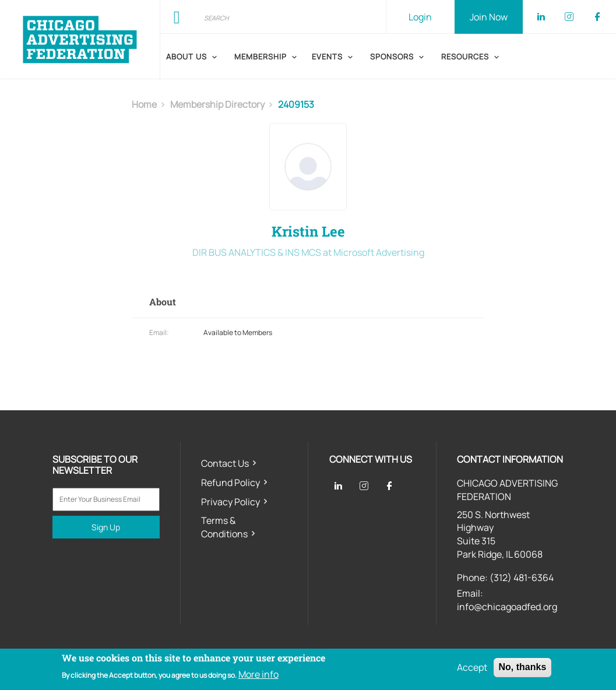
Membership (261, 57)
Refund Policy (230, 483)
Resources (465, 57)
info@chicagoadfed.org (507, 607)
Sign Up (106, 527)
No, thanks (523, 667)
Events (327, 57)
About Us (186, 57)
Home (144, 104)
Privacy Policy (230, 502)
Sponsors (392, 57)
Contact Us (225, 463)
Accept (472, 667)
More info (258, 674)
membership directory (217, 104)
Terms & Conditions (224, 527)
